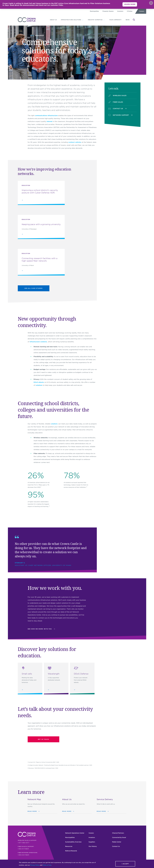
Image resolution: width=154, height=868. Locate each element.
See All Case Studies (34, 288)
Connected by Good (119, 837)
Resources (69, 846)
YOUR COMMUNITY (115, 20)
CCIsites (130, 11)
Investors (120, 11)
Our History (93, 846)
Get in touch (43, 739)
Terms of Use (47, 865)
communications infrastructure (46, 116)
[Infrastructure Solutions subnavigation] (83, 20)
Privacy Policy (35, 865)
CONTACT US (117, 109)
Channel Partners (118, 833)
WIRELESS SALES (117, 96)
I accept (125, 864)
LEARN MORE (130, 4)
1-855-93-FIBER (23, 855)
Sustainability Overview (73, 842)
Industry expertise (95, 20)
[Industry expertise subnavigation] (104, 20)
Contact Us (116, 846)
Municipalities (94, 11)
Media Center (117, 842)
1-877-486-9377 (24, 843)
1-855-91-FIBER (23, 849)
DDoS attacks (39, 382)
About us (53, 20)
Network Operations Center (75, 833)
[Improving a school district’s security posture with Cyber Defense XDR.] (41, 193)
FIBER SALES (116, 102)
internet (49, 121)
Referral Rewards (71, 851)
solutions (39, 385)
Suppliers (92, 842)
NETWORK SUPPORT (120, 115)
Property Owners (108, 11)
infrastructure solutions (38, 342)
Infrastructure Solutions (71, 20)
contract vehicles (75, 142)
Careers (142, 11)
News (128, 20)
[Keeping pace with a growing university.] (41, 227)
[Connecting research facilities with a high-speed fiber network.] (41, 262)
